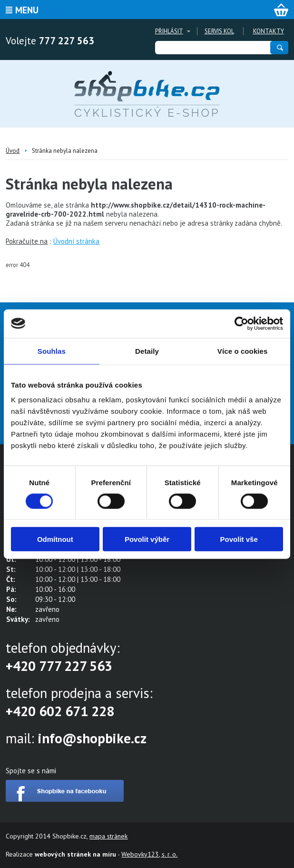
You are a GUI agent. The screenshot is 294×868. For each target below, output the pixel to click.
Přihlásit (169, 31)
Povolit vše (239, 539)
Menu (27, 10)
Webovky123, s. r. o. (149, 854)
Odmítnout (55, 539)
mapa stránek (108, 836)
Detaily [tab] (147, 351)
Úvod (13, 151)
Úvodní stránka (76, 241)
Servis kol (219, 31)
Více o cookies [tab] (243, 351)
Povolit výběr (147, 539)
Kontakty (269, 31)
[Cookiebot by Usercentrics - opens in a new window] (241, 323)
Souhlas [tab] (52, 351)
